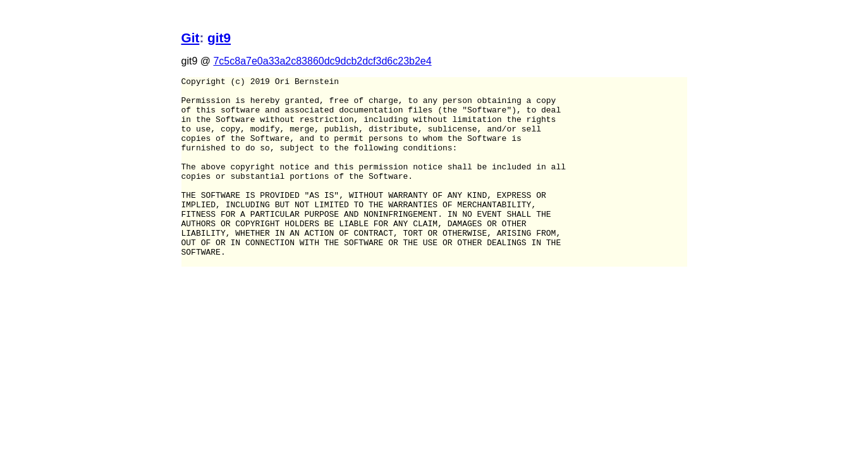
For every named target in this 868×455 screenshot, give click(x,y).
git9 (219, 38)
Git (191, 38)
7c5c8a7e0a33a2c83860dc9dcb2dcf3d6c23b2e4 (322, 61)
